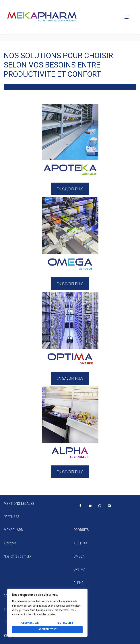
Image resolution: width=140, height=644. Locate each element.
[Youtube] (90, 506)
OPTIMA (79, 569)
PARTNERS (11, 517)
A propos (10, 543)
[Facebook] (80, 506)
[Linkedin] (109, 506)
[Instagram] (100, 506)
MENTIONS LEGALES (19, 504)
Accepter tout (47, 629)
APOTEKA (80, 543)
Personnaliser (30, 623)
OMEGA (79, 556)
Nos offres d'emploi (18, 556)
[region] (47, 613)
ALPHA (78, 583)
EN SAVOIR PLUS (70, 189)
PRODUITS (81, 530)
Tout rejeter (65, 623)
